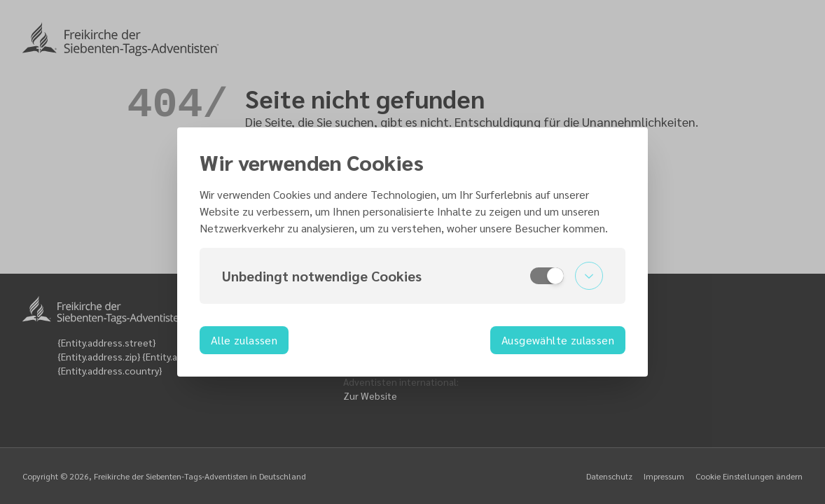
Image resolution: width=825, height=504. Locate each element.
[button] (412, 276)
